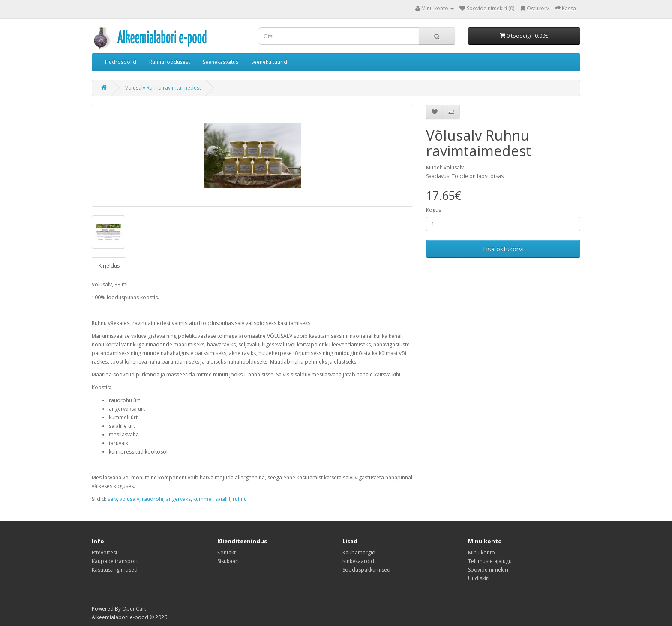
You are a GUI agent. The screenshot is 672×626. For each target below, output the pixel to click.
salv (112, 499)
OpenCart (134, 609)
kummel (203, 499)
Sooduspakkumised (366, 570)
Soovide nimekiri (488, 570)
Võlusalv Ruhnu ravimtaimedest (163, 88)
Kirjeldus (109, 266)
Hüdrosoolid (121, 62)
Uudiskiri (479, 578)
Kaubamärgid (359, 552)
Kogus (433, 210)
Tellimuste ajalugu (490, 561)
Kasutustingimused (115, 570)
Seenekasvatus (220, 62)
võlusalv (129, 499)
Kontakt (226, 552)
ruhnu (240, 499)
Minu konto (481, 552)
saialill (223, 499)
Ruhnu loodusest (169, 62)
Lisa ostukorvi (503, 249)
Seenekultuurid (269, 62)
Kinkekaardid (358, 561)
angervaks (178, 499)
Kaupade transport (115, 561)
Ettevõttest (105, 552)
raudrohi (153, 499)
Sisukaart (228, 561)
